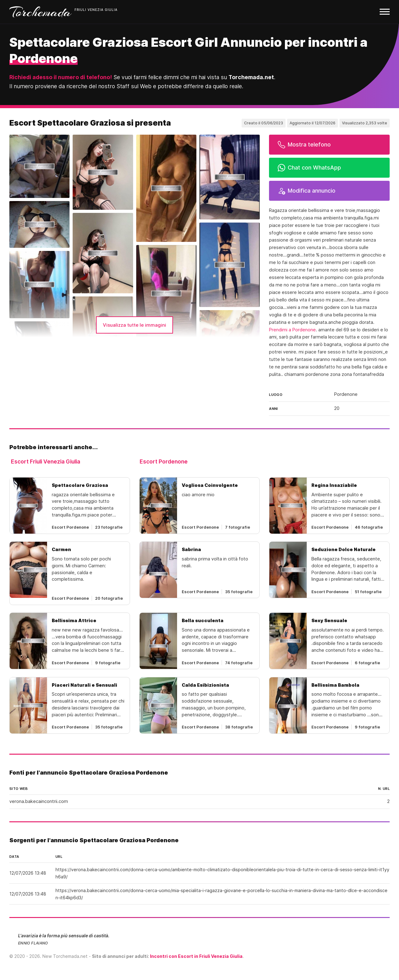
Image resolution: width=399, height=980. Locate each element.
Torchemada (41, 12)
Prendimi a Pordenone (292, 330)
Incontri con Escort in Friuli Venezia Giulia (196, 956)
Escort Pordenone (164, 461)
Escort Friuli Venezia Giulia (46, 461)
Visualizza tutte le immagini (135, 325)
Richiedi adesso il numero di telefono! (61, 77)
